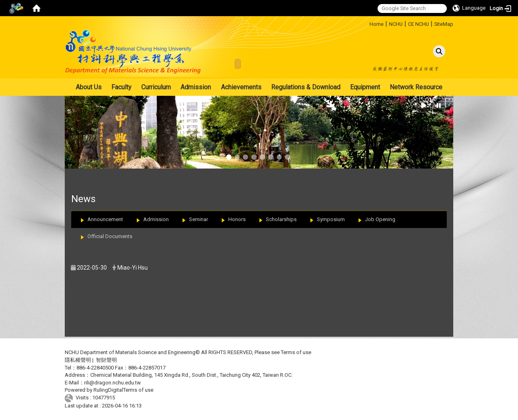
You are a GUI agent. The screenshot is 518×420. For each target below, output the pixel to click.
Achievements (241, 87)
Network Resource (416, 87)
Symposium (331, 219)
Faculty (121, 87)
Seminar (198, 219)
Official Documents (110, 236)
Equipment (365, 87)
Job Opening (380, 219)
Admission (196, 87)
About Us (89, 87)
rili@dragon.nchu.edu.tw (113, 383)
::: (366, 23)
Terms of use (296, 352)
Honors (237, 219)
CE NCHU (418, 24)
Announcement (105, 219)
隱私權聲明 (78, 360)
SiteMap (444, 24)
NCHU (396, 24)
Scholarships (281, 219)
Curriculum (156, 87)
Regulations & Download (306, 87)
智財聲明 (106, 360)
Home (377, 24)
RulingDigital (108, 390)
